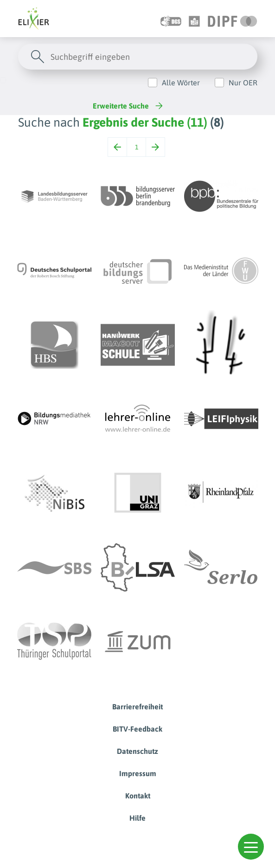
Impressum (138, 773)
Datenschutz (137, 751)
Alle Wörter (181, 83)
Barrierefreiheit (137, 707)
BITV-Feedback (137, 729)
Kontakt (138, 796)
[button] (251, 847)
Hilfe (137, 818)
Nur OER (243, 83)
